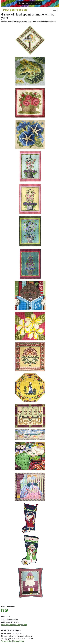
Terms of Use (7, 641)
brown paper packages (15, 10)
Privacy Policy (19, 641)
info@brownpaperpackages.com (14, 625)
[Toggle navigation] (55, 10)
